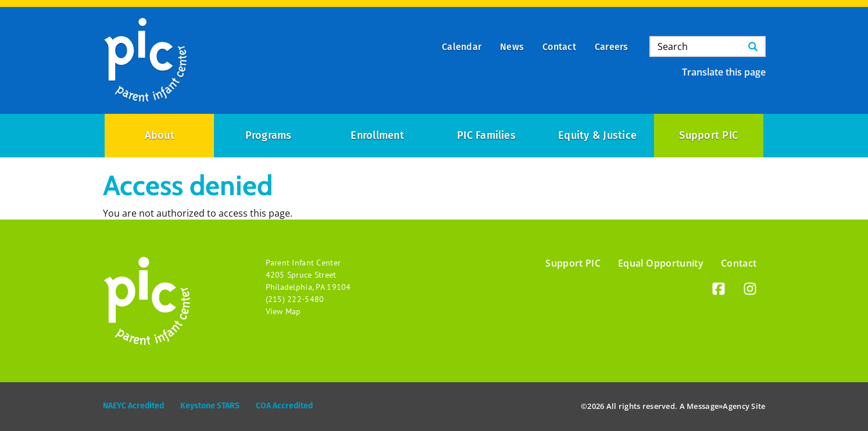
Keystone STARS (210, 406)
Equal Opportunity (661, 263)
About (160, 135)
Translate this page (724, 72)
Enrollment (377, 135)
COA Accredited (284, 406)
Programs (269, 135)
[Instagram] (750, 291)
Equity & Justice (597, 135)
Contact (739, 263)
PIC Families (486, 135)
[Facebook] (719, 291)
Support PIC (708, 135)
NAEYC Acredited (133, 406)
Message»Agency (718, 406)
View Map (283, 311)
